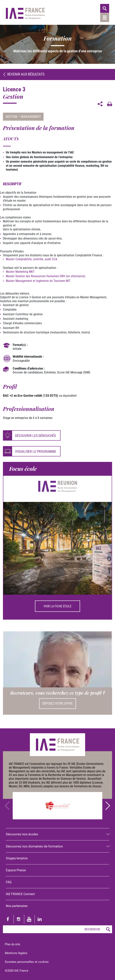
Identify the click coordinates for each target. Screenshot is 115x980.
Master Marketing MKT (20, 272)
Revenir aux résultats (24, 74)
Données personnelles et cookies (27, 962)
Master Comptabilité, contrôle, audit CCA (32, 259)
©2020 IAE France (17, 971)
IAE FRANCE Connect (20, 894)
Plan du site (12, 944)
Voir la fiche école (57, 606)
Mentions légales (16, 953)
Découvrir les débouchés (35, 436)
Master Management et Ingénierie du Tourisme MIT (38, 281)
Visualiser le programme (36, 451)
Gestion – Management (23, 117)
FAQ (9, 882)
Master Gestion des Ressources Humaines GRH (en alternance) (46, 276)
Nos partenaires (17, 906)
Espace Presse (16, 870)
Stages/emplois (17, 858)
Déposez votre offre (57, 703)
